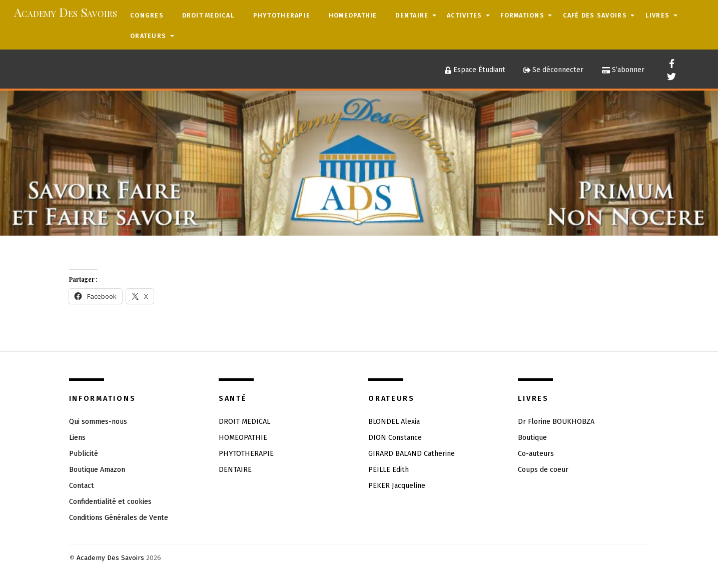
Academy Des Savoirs (110, 558)
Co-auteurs (536, 454)
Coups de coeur (543, 470)
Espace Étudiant (475, 70)
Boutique (532, 438)
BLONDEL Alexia (394, 422)
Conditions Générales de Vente (119, 518)
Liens (77, 438)
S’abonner (623, 70)
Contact (82, 486)
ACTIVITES (464, 15)
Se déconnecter (553, 70)
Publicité (84, 454)
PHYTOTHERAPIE (282, 15)
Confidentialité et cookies (110, 502)
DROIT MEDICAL (208, 15)
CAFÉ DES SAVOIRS (595, 15)
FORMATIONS (522, 15)
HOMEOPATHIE (353, 15)
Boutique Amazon (97, 470)
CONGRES (147, 15)
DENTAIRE (412, 15)
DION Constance (395, 438)
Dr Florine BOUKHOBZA (556, 422)
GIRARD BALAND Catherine (412, 454)
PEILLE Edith (389, 470)
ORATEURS (148, 36)
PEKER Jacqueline (397, 486)
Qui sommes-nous (98, 422)
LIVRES (658, 15)
